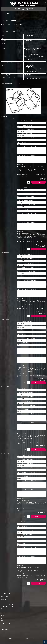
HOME (5, 638)
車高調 (2, 616)
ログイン (42, 638)
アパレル (3, 609)
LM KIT (3, 632)
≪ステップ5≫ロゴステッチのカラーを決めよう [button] (12, 32)
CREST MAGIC (4, 597)
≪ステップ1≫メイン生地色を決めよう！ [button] (10, 17)
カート (23, 638)
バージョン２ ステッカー (8, 625)
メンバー (28, 638)
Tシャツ (4, 611)
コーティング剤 (4, 618)
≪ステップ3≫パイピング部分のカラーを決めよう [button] (12, 24)
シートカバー (4, 602)
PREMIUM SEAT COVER (8, 606)
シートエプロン (4, 630)
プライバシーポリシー (14, 638)
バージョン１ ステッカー (8, 623)
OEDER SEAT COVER (8, 604)
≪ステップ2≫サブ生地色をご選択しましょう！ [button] (12, 21)
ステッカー (3, 621)
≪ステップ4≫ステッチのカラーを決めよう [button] (11, 28)
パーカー (5, 613)
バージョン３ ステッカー (8, 627)
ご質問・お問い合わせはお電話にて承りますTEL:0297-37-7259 (24, 9)
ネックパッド (4, 599)
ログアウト (35, 638)
